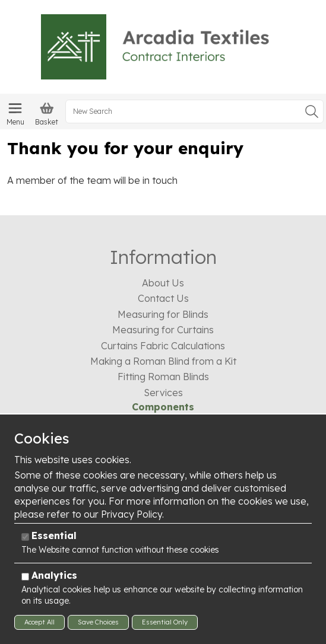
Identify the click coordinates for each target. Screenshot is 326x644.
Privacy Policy (132, 514)
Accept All (39, 622)
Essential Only (165, 622)
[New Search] (194, 111)
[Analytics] (25, 577)
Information (163, 257)
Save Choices (98, 622)
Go (312, 111)
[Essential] (25, 537)
